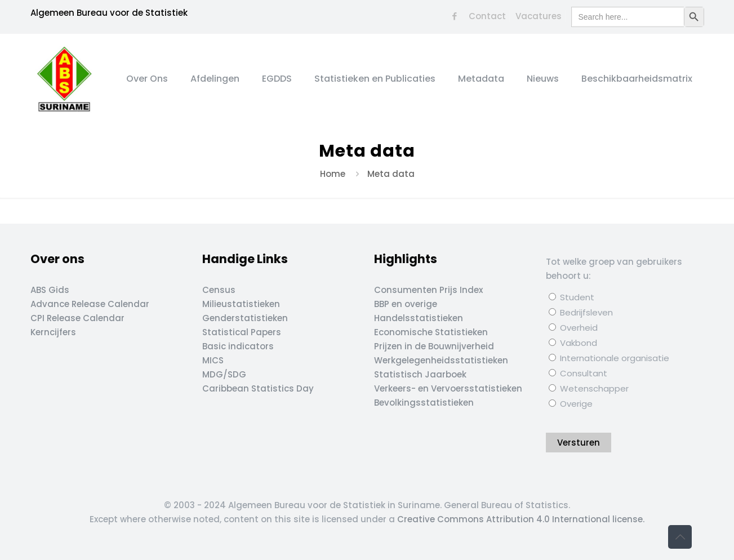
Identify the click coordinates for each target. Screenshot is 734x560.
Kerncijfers (53, 332)
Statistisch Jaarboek (420, 374)
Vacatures (539, 16)
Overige (571, 404)
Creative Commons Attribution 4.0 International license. (521, 519)
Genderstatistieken (245, 318)
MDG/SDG (224, 374)
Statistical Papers (242, 332)
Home (333, 174)
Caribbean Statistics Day (258, 388)
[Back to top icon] (680, 537)
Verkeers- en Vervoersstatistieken (448, 388)
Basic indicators (238, 346)
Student (571, 297)
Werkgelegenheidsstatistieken (441, 360)
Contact (487, 16)
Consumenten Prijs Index (428, 290)
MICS (213, 360)
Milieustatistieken (241, 304)
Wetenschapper (589, 388)
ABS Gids (50, 290)
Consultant (578, 373)
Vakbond (573, 343)
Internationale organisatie (609, 358)
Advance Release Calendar (90, 304)
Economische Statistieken (431, 332)
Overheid (573, 328)
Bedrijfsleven (581, 312)
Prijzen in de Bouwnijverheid (434, 346)
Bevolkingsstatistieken (424, 403)
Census (219, 290)
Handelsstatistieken (419, 318)
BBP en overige (406, 304)
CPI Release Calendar (77, 318)
